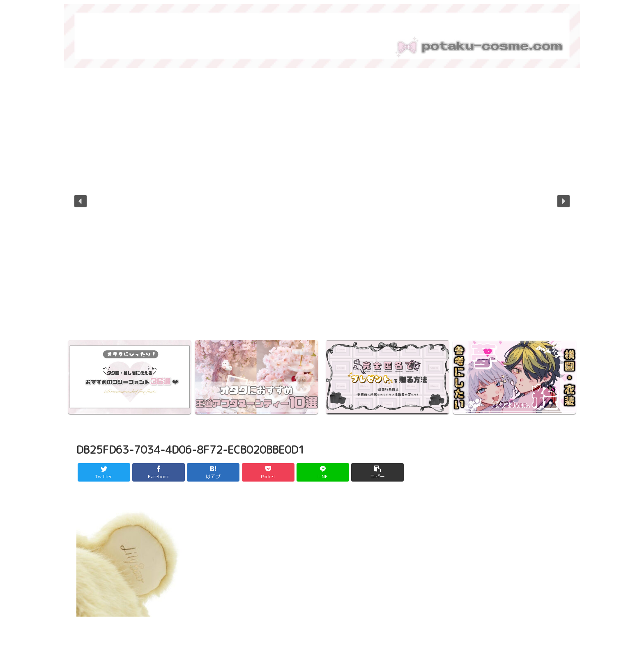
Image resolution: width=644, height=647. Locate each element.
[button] (80, 201)
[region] (322, 207)
